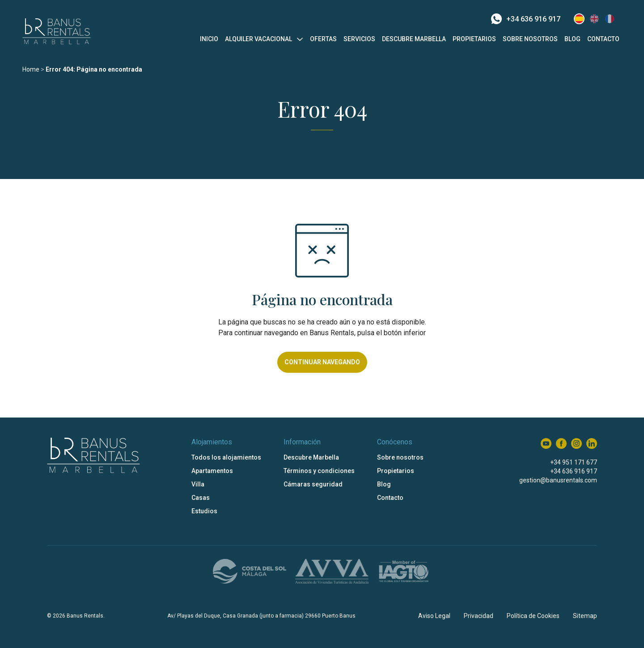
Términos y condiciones (319, 471)
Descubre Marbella (414, 39)
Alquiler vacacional (258, 39)
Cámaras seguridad (313, 484)
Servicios (359, 39)
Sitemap (585, 616)
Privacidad (479, 616)
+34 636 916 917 (526, 19)
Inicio (209, 39)
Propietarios (474, 39)
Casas (201, 498)
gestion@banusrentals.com (558, 480)
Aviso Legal (434, 616)
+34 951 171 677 (574, 462)
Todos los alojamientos (226, 457)
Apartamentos (212, 471)
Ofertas (323, 39)
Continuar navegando (322, 362)
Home (31, 69)
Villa (198, 484)
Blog (572, 39)
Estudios (204, 511)
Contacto (603, 39)
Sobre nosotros (530, 39)
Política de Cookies (533, 616)
